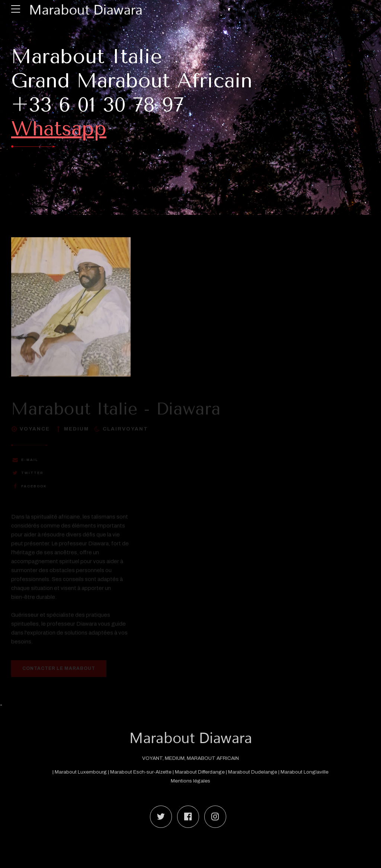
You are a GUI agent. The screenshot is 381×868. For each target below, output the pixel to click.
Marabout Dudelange (253, 772)
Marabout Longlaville (305, 772)
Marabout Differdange (200, 772)
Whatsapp (59, 129)
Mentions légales (190, 781)
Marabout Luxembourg (81, 772)
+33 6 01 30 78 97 (97, 105)
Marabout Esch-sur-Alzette (141, 772)
